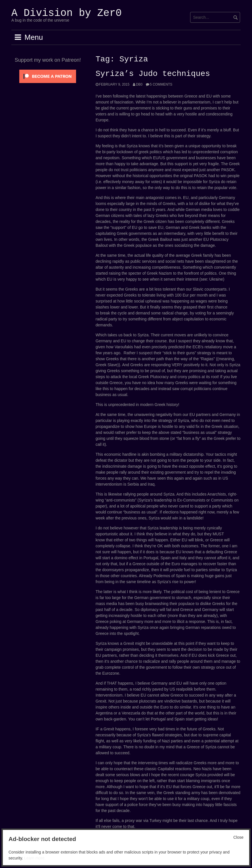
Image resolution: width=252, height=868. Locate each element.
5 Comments (161, 84)
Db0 (139, 84)
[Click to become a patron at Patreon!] (48, 76)
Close (238, 837)
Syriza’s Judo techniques (153, 74)
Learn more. (35, 858)
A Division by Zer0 (67, 13)
